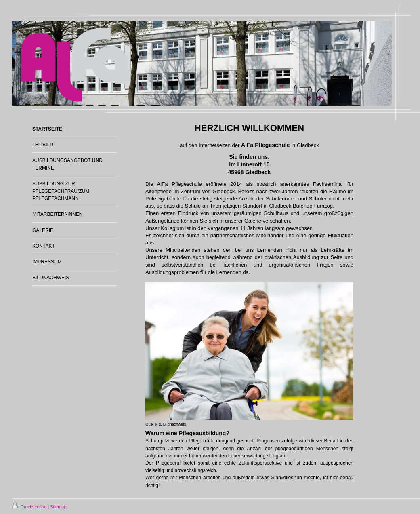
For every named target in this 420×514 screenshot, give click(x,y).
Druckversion (30, 507)
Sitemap (58, 507)
